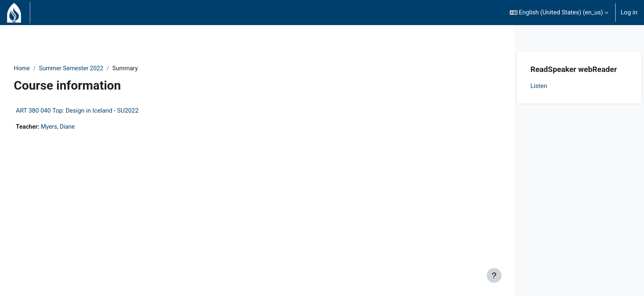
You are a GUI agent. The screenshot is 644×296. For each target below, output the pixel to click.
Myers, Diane (75, 127)
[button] (559, 13)
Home (37, 69)
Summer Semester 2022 (88, 69)
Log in (629, 12)
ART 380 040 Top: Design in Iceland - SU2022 (93, 111)
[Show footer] (494, 275)
